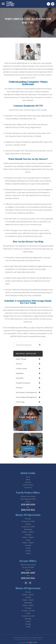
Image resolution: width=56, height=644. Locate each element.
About (28, 480)
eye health (20, 378)
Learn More (28, 422)
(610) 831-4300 (28, 573)
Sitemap (40, 640)
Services (28, 482)
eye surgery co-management (26, 392)
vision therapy (21, 359)
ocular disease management (26, 397)
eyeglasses (20, 373)
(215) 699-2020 (28, 505)
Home (28, 477)
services (19, 364)
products (19, 388)
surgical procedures (23, 383)
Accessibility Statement (20, 640)
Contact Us (28, 449)
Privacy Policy (32, 640)
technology (20, 402)
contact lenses (21, 369)
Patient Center (28, 485)
